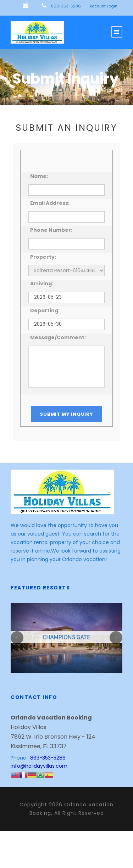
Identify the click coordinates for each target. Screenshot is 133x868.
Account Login (104, 6)
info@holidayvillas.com (40, 766)
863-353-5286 (66, 6)
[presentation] (17, 638)
